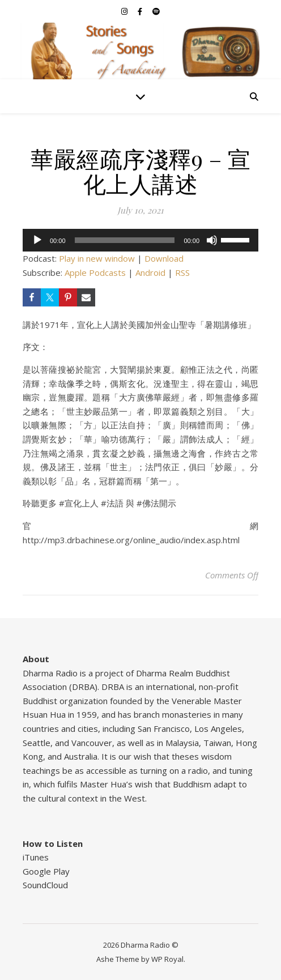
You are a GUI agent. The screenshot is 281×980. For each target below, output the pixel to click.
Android (150, 272)
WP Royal (167, 959)
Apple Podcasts (95, 272)
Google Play (46, 871)
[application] (140, 240)
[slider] (125, 240)
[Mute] (212, 240)
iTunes (36, 857)
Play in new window (97, 258)
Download (164, 258)
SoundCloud (45, 885)
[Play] (37, 240)
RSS (182, 272)
